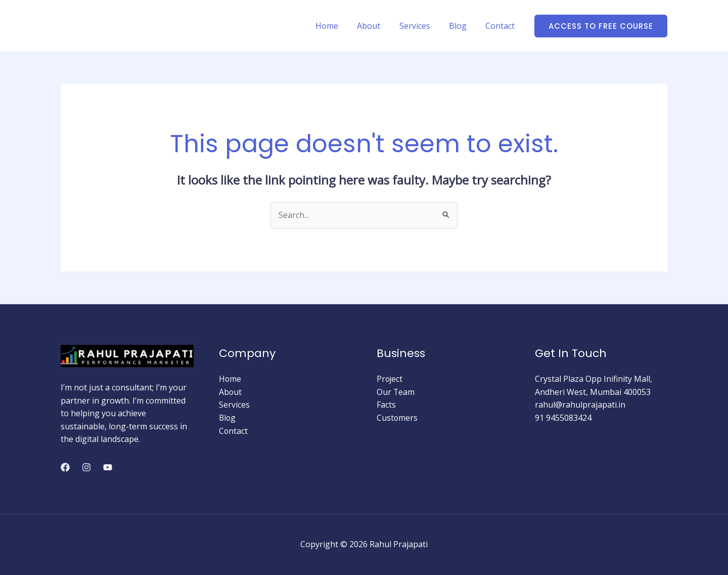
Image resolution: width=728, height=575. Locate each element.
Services (421, 26)
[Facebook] (65, 467)
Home (339, 26)
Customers (397, 418)
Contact (502, 26)
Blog (462, 26)
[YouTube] (108, 467)
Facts (386, 405)
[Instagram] (86, 467)
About (378, 26)
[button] (601, 26)
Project (390, 379)
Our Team (396, 392)
